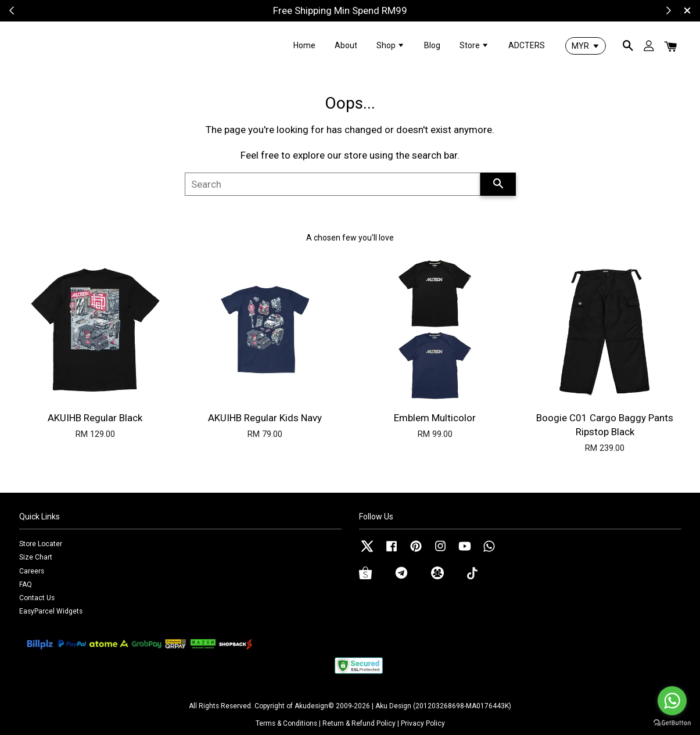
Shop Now (394, 10)
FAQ (26, 585)
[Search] (333, 184)
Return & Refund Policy (359, 723)
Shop (391, 45)
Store (474, 45)
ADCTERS (527, 45)
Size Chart (36, 557)
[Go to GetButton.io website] (672, 723)
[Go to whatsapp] (672, 701)
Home (304, 45)
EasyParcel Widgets (51, 611)
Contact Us (37, 598)
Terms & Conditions (286, 723)
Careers (32, 571)
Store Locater (41, 544)
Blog (432, 45)
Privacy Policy (423, 723)
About (346, 45)
